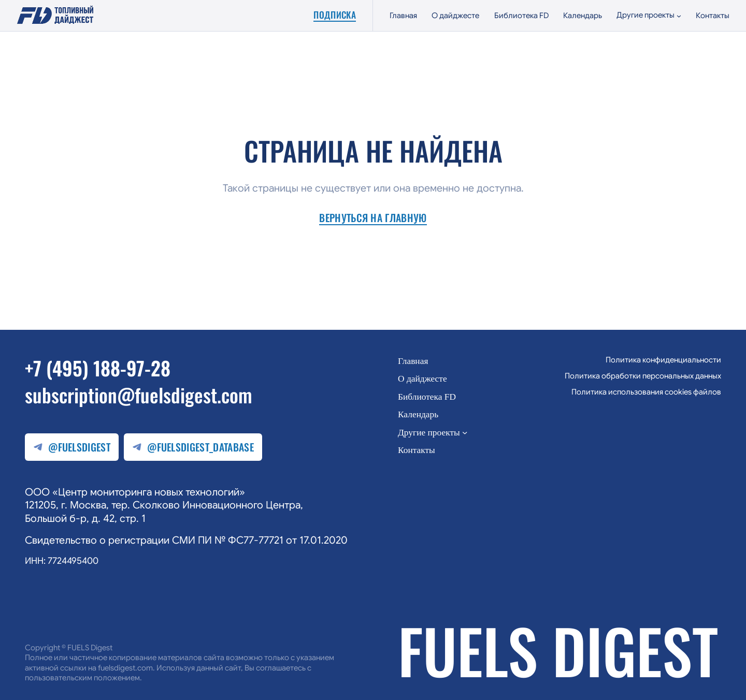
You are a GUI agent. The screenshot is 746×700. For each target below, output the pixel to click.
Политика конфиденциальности (663, 360)
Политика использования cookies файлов (646, 392)
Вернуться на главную (373, 218)
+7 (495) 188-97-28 (98, 368)
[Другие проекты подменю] (649, 15)
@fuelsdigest (72, 447)
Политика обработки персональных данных (643, 376)
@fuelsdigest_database (193, 447)
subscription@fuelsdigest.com (139, 395)
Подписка (335, 15)
